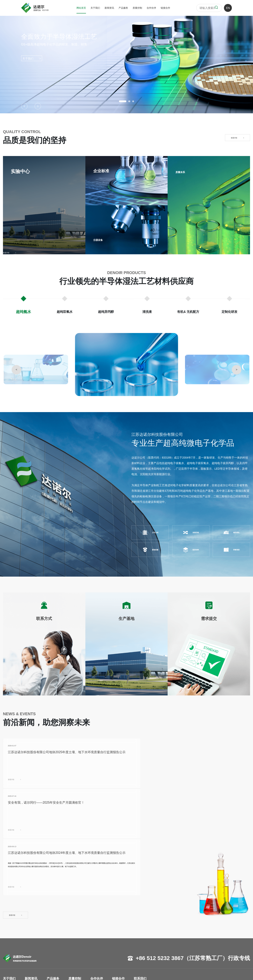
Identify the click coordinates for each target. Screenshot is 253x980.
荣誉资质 (231, 550)
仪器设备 (101, 239)
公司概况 (8, 923)
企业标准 (79, 929)
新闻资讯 (109, 8)
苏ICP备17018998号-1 (122, 972)
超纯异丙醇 (54, 935)
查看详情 (20, 791)
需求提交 (122, 935)
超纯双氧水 (54, 929)
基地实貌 (150, 550)
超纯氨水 (53, 923)
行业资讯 (32, 929)
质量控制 (137, 8)
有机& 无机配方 (57, 947)
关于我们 (95, 8)
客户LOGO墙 (101, 923)
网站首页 (81, 8)
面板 (96, 935)
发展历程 (191, 533)
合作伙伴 (151, 8)
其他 (96, 941)
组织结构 (191, 550)
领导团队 (231, 533)
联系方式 (122, 923)
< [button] (16, 370)
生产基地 (122, 929)
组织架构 (8, 941)
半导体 (97, 929)
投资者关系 (33, 941)
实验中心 (79, 923)
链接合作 (165, 8)
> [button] (237, 370)
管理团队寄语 (11, 935)
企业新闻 (32, 923)
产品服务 (123, 8)
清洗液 (52, 941)
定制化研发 (54, 953)
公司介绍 (150, 533)
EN (228, 8)
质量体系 (183, 172)
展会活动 (32, 935)
